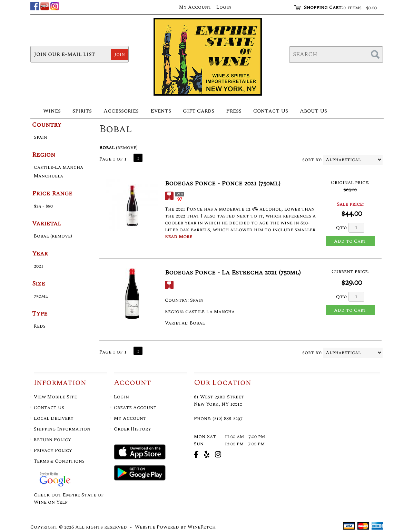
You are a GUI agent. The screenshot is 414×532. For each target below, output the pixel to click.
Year (40, 254)
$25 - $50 (43, 206)
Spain (41, 137)
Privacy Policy (53, 450)
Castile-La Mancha (58, 167)
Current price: (350, 272)
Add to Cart (350, 241)
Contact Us (271, 111)
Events (161, 111)
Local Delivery (54, 418)
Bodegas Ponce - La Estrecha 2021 (233, 273)
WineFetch (202, 527)
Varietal (47, 224)
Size (39, 284)
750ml (41, 296)
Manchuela (48, 176)
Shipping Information (62, 429)
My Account (130, 418)
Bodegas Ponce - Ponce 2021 (223, 183)
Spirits (80, 111)
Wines (50, 111)
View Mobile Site (55, 397)
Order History (132, 429)
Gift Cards (199, 111)
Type (40, 314)
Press (232, 111)
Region (44, 155)
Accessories (119, 111)
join (120, 54)
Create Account (135, 408)
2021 (39, 266)
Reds (40, 326)
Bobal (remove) (53, 236)
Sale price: (350, 204)
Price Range (52, 194)
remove (127, 148)
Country (47, 125)
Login (224, 7)
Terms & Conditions (59, 461)
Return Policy (52, 440)
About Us (311, 111)
